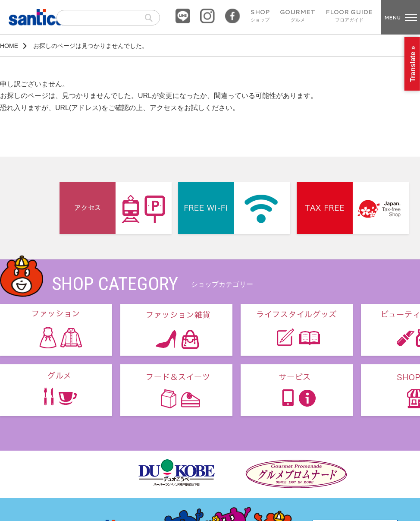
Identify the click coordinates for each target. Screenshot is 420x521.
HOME (9, 46)
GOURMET (298, 16)
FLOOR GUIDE (349, 16)
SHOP (260, 16)
